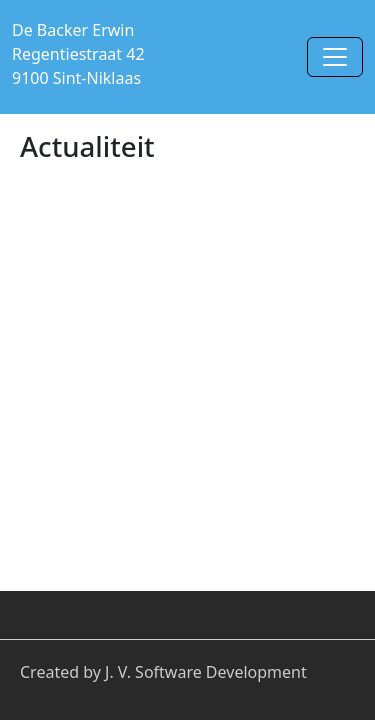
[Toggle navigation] (335, 57)
